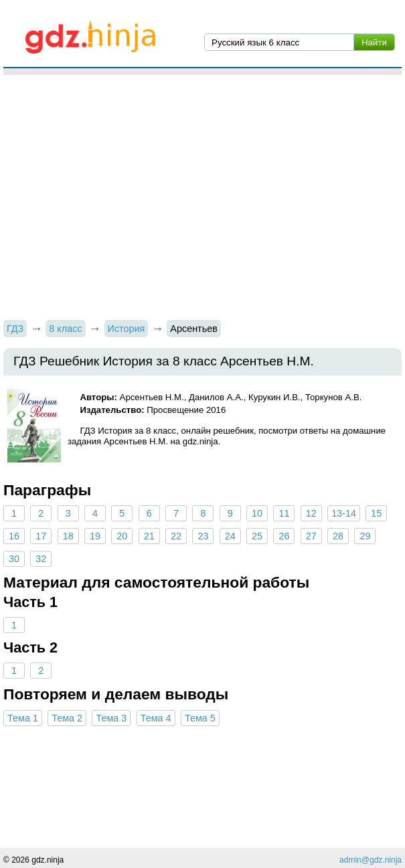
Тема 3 (111, 718)
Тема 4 (156, 718)
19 (95, 536)
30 (14, 559)
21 (149, 536)
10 (257, 513)
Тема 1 (23, 718)
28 (338, 536)
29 (365, 536)
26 (284, 536)
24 (230, 536)
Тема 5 (200, 718)
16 (14, 536)
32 (41, 559)
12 (311, 513)
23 (203, 536)
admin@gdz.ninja (371, 860)
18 (68, 536)
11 (284, 513)
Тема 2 (67, 718)
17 (41, 536)
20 (122, 536)
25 (257, 536)
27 (311, 536)
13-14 (344, 513)
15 (376, 513)
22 (176, 536)
